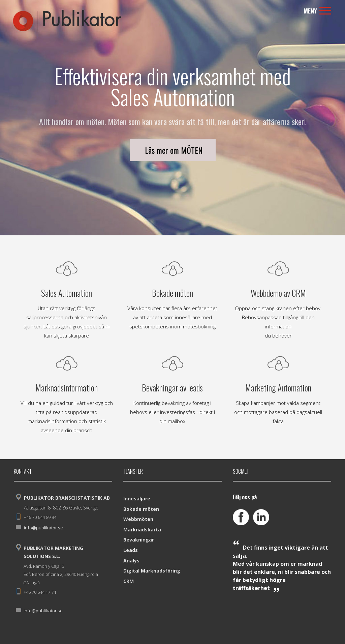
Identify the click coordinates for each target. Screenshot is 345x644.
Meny (317, 11)
